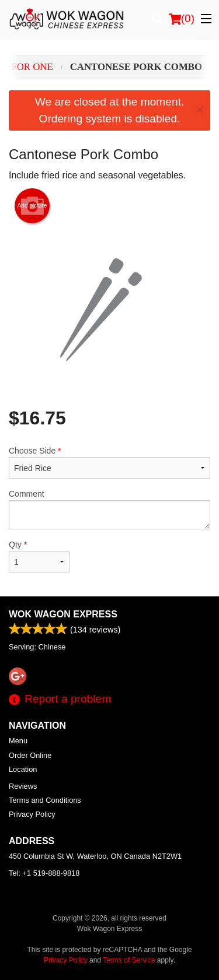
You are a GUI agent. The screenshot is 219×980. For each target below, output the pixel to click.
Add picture (32, 206)
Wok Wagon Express (63, 614)
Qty (39, 556)
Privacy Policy (32, 814)
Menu (18, 741)
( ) (182, 19)
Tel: (44, 873)
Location (23, 769)
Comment (109, 509)
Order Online (30, 755)
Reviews (23, 786)
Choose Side (109, 462)
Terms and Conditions (45, 800)
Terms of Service (129, 960)
